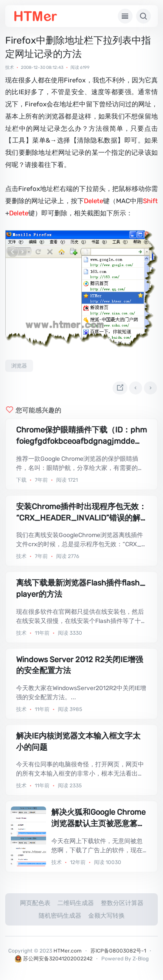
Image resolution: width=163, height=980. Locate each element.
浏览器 (19, 366)
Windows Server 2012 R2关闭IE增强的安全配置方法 (80, 665)
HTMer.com (68, 951)
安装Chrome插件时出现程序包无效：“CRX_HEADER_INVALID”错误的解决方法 (81, 513)
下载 (21, 480)
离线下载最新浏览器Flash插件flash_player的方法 (81, 589)
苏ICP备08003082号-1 (118, 951)
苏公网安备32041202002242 (54, 959)
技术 (10, 68)
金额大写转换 (106, 916)
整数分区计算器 (122, 903)
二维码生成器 (76, 903)
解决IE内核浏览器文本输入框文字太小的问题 (78, 742)
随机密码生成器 (60, 916)
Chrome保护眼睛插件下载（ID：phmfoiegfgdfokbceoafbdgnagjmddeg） (81, 436)
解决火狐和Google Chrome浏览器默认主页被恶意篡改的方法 (98, 818)
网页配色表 (35, 903)
